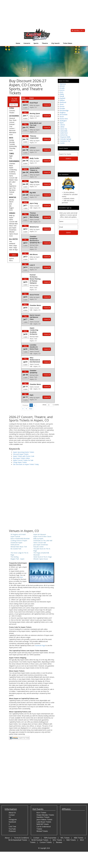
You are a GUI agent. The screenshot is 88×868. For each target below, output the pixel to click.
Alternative (13, 132)
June (11, 204)
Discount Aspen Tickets (21, 441)
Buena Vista (64, 119)
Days (11, 138)
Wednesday (13, 146)
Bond (62, 104)
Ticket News (68, 43)
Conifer (62, 143)
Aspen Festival (15, 524)
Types (12, 108)
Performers (14, 161)
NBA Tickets (79, 825)
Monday (12, 142)
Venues (12, 213)
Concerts (27, 43)
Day (10, 158)
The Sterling (14, 544)
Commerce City (65, 141)
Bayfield (63, 98)
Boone (62, 106)
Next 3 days (13, 246)
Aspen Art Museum (40, 522)
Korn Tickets (41, 800)
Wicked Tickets (42, 818)
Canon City (63, 129)
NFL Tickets (65, 825)
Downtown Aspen (16, 530)
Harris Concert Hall (13, 221)
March (11, 202)
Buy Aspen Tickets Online (21, 446)
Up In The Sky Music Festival (12, 190)
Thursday (12, 148)
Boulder (62, 108)
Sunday (12, 140)
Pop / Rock (13, 120)
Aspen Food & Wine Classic (42, 524)
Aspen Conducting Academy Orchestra (13, 171)
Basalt (62, 96)
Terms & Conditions (21, 825)
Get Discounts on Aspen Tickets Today (26, 452)
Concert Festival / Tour (12, 124)
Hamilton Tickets (43, 805)
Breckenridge (64, 110)
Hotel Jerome (15, 532)
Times (12, 153)
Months (13, 197)
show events (49, 392)
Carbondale (64, 131)
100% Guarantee (50, 825)
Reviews (59, 830)
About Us (12, 800)
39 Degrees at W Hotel (18, 522)
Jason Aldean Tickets (44, 807)
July (10, 206)
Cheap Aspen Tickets (20, 450)
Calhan (62, 127)
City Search (55, 43)
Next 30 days (13, 250)
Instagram (13, 807)
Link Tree (12, 814)
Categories (14, 116)
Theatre (45, 43)
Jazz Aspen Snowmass (13, 229)
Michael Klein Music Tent (13, 225)
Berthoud (63, 102)
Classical (12, 118)
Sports (36, 43)
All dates (13, 239)
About (7, 825)
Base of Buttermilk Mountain (20, 526)
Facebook (12, 809)
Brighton (63, 113)
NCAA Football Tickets (40, 827)
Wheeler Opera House (13, 233)
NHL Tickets (57, 827)
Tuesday (12, 144)
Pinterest (12, 818)
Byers (62, 123)
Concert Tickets (46, 830)
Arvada (62, 88)
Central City (64, 135)
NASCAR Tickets (43, 811)
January (12, 200)
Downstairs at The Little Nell (43, 528)
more (11, 135)
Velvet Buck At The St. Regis (43, 544)
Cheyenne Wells (65, 137)
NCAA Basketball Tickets (18, 827)
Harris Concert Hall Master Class (13, 178)
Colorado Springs (66, 139)
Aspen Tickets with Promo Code (24, 443)
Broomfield (64, 115)
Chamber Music (12, 165)
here (21, 564)
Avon (62, 92)
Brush (62, 117)
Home (18, 43)
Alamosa (63, 84)
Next (31, 396)
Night (11, 156)
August (11, 208)
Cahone (62, 125)
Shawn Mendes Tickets (45, 802)
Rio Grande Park (16, 536)
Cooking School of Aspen (19, 528)
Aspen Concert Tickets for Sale (23, 448)
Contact (36, 825)
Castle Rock (64, 133)
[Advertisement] (42, 14)
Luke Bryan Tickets (44, 809)
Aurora (62, 90)
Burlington (63, 121)
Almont (62, 86)
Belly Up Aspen (12, 217)
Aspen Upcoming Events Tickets (24, 439)
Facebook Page (40, 633)
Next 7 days (13, 248)
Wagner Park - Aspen (17, 546)
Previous (25, 392)
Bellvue (62, 100)
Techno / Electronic (12, 129)
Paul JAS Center (38, 534)
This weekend (12, 242)
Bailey (62, 94)
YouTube (12, 816)
